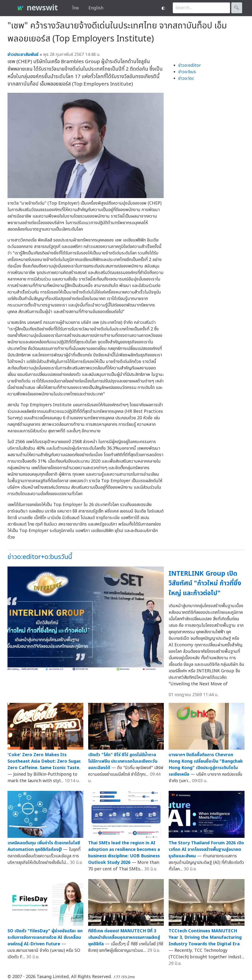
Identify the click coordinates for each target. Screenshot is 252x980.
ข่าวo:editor (190, 65)
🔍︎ (237, 8)
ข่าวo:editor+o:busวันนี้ (40, 557)
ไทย (76, 8)
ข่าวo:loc (186, 78)
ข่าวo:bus (187, 72)
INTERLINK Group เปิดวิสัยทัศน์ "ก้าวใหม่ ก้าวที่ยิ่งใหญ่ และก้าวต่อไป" (205, 583)
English (96, 8)
